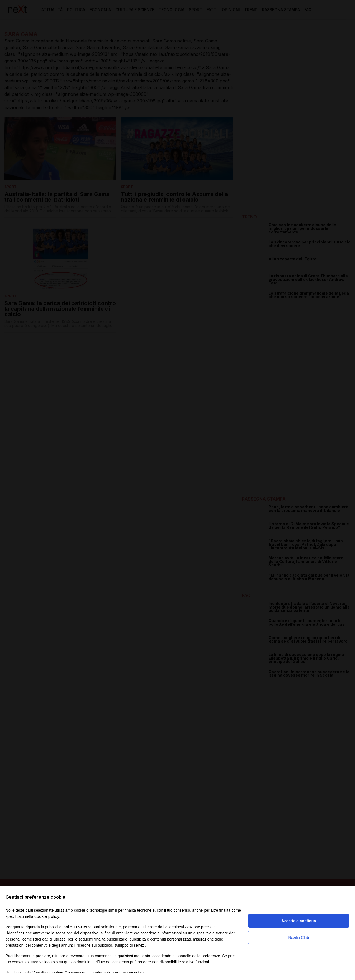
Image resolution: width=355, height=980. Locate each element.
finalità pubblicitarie (111, 939)
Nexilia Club (299, 938)
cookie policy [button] (47, 916)
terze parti (92, 927)
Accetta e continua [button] (299, 921)
